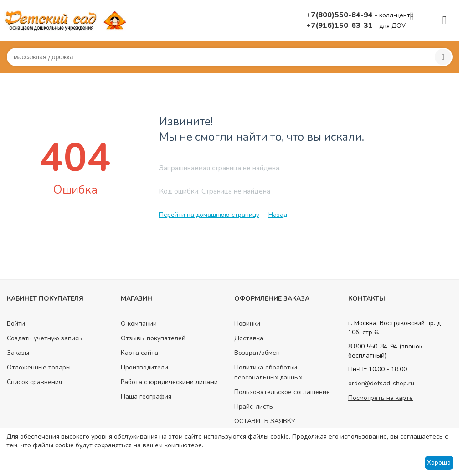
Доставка (249, 338)
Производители (144, 367)
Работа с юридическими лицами (169, 382)
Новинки (247, 324)
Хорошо (439, 463)
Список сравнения (34, 382)
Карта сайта (139, 353)
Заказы (18, 353)
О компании (139, 324)
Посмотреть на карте (381, 398)
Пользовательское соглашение (282, 392)
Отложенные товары (39, 367)
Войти (16, 324)
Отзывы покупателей (153, 338)
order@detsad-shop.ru (381, 383)
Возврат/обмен (257, 353)
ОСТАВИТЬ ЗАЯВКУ (265, 421)
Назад (278, 215)
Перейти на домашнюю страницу (209, 215)
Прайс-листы (254, 407)
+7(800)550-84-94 (340, 15)
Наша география (146, 397)
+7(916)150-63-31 (340, 26)
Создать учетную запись (44, 338)
